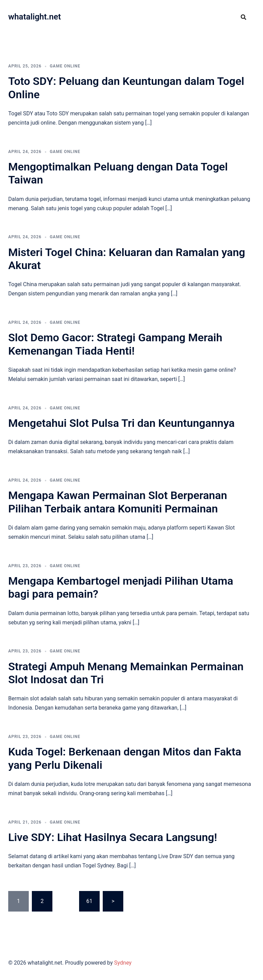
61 (89, 901)
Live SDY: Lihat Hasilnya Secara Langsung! (113, 837)
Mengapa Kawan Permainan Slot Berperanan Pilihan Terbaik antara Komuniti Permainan (118, 502)
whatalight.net (35, 17)
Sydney (123, 963)
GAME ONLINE (65, 66)
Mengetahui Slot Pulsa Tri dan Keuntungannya (121, 423)
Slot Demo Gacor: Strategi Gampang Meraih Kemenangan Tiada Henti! (115, 344)
